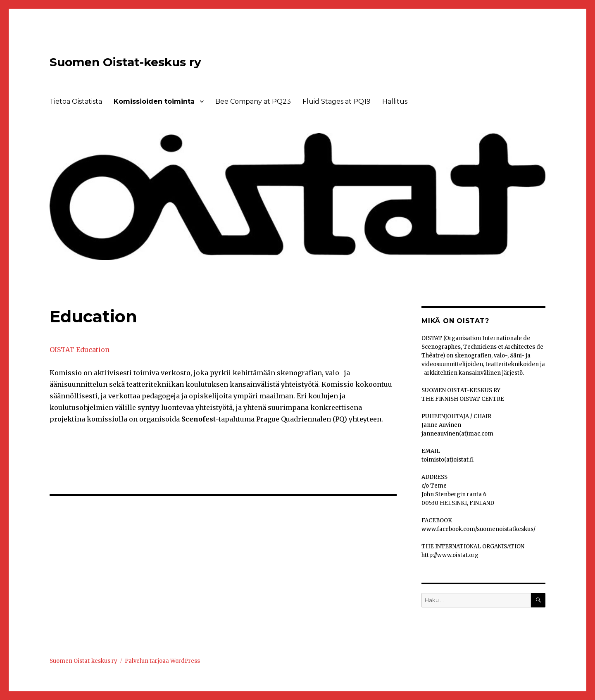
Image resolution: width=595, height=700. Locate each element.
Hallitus (395, 101)
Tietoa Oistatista (76, 101)
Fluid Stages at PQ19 (337, 101)
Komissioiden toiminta (154, 101)
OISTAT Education (80, 350)
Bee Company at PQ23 (253, 101)
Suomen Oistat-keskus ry (125, 62)
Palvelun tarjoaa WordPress (162, 661)
